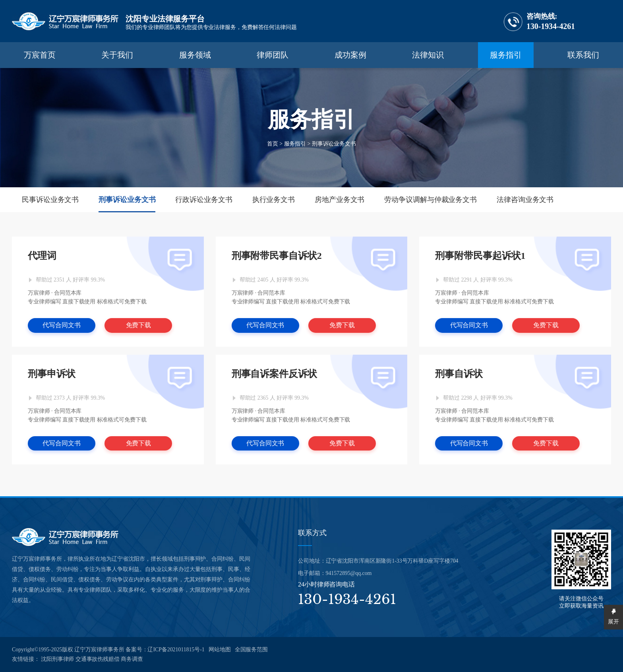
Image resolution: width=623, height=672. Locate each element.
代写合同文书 (61, 325)
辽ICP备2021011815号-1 (176, 650)
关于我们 (117, 55)
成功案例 (350, 55)
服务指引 (506, 55)
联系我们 (583, 55)
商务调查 (132, 659)
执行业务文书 (274, 200)
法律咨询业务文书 (525, 200)
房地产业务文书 (340, 200)
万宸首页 (40, 55)
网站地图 (220, 650)
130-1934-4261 (539, 22)
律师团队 (273, 55)
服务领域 (195, 55)
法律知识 (428, 55)
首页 (273, 143)
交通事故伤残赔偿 (98, 659)
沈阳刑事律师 (57, 659)
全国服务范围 (251, 650)
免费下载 (139, 325)
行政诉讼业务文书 (204, 200)
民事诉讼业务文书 (50, 200)
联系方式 (312, 533)
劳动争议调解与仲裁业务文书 (430, 200)
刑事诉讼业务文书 (334, 143)
